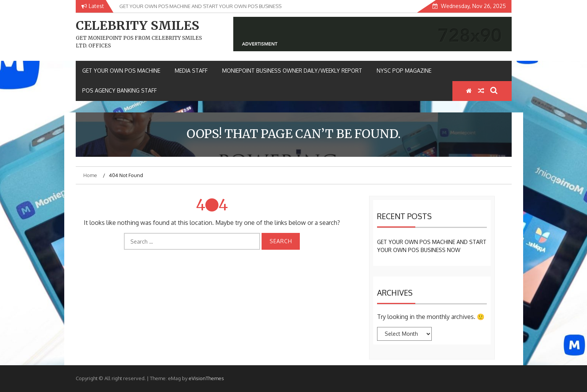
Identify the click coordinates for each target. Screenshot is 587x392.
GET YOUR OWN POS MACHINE (121, 71)
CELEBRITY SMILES (137, 26)
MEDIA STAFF (191, 71)
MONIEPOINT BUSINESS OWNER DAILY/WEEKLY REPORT (292, 71)
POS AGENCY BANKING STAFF (120, 90)
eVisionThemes (206, 378)
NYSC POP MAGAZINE (404, 71)
